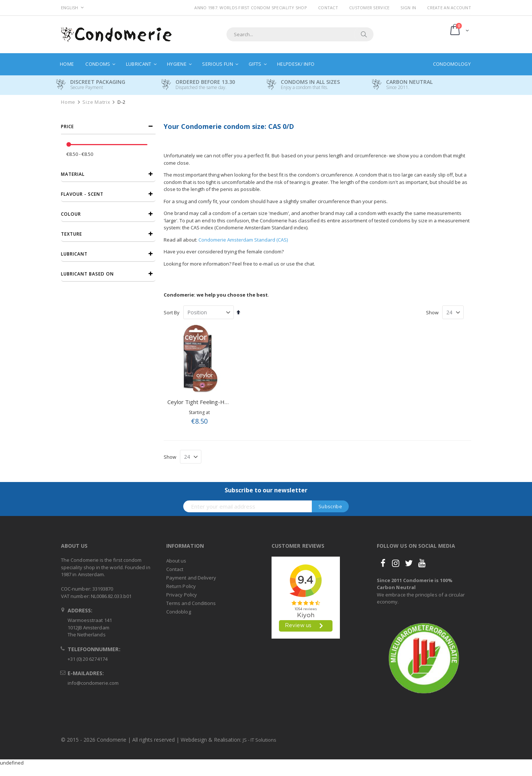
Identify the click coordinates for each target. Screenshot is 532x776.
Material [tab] (73, 174)
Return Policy (181, 586)
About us (176, 561)
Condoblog (179, 612)
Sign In (408, 8)
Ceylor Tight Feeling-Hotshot (204, 402)
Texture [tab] (71, 234)
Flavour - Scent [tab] (82, 194)
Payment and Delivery (191, 578)
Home (68, 102)
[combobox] (300, 34)
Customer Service (369, 8)
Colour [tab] (71, 214)
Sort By (172, 312)
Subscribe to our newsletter (266, 490)
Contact (328, 8)
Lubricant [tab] (74, 254)
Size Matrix (96, 102)
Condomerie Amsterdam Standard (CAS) (243, 240)
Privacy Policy (182, 595)
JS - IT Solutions (260, 740)
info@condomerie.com (93, 683)
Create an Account (449, 8)
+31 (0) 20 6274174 (88, 659)
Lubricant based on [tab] (87, 274)
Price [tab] (67, 127)
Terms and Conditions (191, 603)
